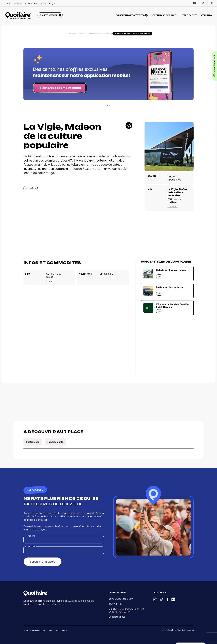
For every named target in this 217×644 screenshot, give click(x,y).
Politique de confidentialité (34, 630)
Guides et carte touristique (35, 3)
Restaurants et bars (164, 15)
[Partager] (129, 125)
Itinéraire (172, 206)
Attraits (206, 15)
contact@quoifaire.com (121, 599)
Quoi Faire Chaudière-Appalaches (88, 33)
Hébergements (189, 15)
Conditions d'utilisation (57, 630)
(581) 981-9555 (116, 604)
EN (194, 3)
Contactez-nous (117, 617)
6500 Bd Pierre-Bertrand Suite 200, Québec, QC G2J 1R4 (126, 610)
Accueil (8, 3)
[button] (107, 105)
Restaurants (33, 442)
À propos (18, 3)
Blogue (52, 3)
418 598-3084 (107, 274)
